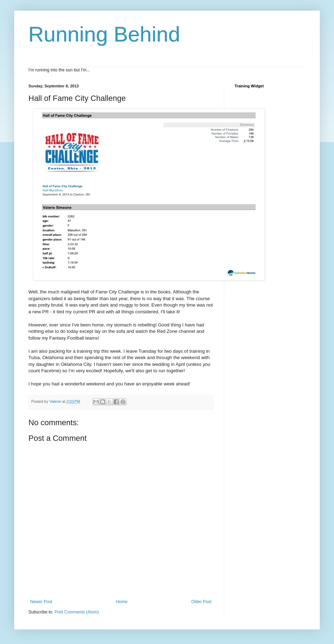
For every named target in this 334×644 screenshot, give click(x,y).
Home (122, 602)
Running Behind (104, 34)
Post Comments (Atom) (77, 612)
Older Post (201, 602)
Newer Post (41, 602)
